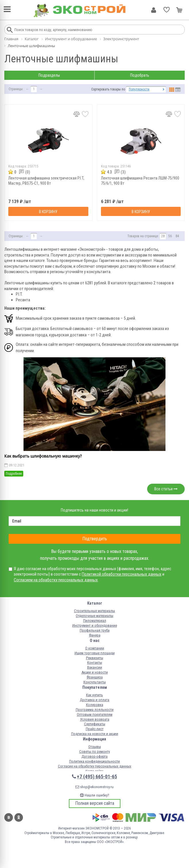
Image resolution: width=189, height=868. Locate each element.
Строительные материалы (94, 611)
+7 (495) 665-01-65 (97, 777)
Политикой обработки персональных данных (122, 574)
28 (163, 236)
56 (170, 236)
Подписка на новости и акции (95, 734)
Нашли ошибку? (95, 795)
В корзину (48, 212)
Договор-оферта (94, 756)
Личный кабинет (154, 10)
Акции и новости (95, 672)
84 (177, 236)
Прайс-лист (95, 729)
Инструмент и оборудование (95, 625)
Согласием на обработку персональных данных (56, 580)
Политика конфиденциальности (94, 761)
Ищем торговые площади (95, 653)
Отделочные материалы (94, 616)
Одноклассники (19, 817)
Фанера (95, 635)
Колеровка (95, 705)
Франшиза (95, 677)
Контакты (95, 662)
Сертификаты (95, 724)
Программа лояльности (95, 710)
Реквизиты (95, 658)
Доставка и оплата (94, 700)
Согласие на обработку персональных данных (95, 766)
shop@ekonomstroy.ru (94, 787)
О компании (95, 648)
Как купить (94, 695)
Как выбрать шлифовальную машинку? (43, 456)
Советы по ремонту (94, 752)
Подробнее (14, 474)
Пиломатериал (95, 621)
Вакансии (95, 667)
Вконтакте (9, 817)
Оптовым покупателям (95, 714)
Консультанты (95, 682)
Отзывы (95, 747)
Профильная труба (95, 630)
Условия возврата (95, 719)
